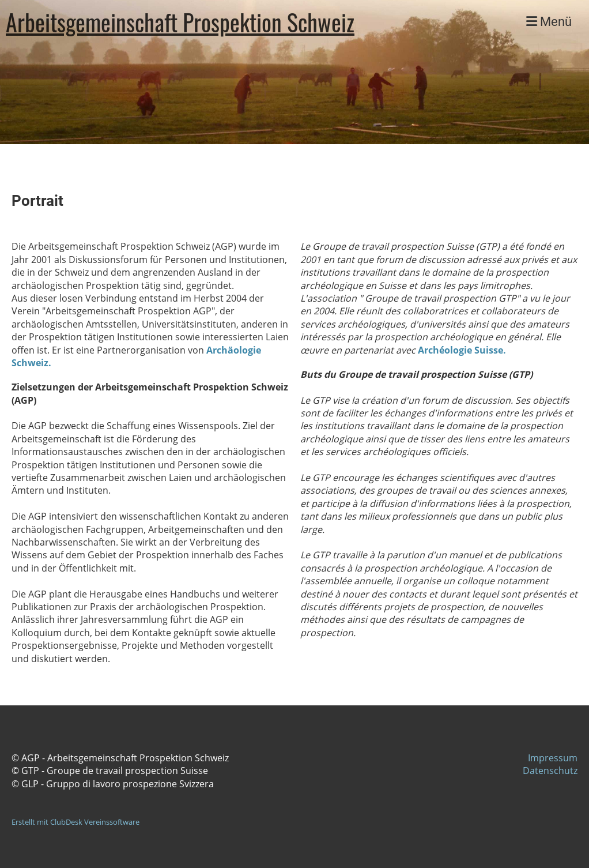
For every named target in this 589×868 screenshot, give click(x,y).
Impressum (553, 758)
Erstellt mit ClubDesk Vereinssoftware (75, 822)
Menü (549, 22)
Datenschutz (550, 771)
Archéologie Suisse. (462, 350)
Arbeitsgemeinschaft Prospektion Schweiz (180, 22)
